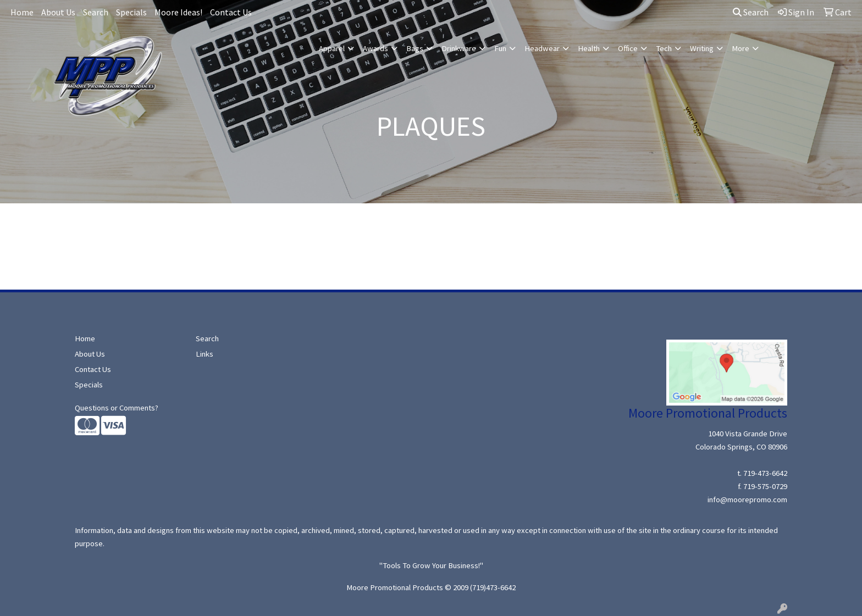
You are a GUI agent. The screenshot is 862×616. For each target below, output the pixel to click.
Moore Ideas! (178, 12)
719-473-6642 (765, 473)
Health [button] (589, 48)
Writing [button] (702, 48)
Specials (131, 12)
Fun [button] (500, 48)
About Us (58, 12)
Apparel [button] (332, 48)
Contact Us (231, 12)
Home (22, 12)
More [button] (741, 48)
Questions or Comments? (117, 408)
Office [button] (628, 48)
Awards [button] (375, 48)
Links (205, 354)
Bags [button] (415, 48)
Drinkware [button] (459, 48)
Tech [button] (664, 48)
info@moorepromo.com (747, 500)
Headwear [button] (542, 48)
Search (96, 12)
